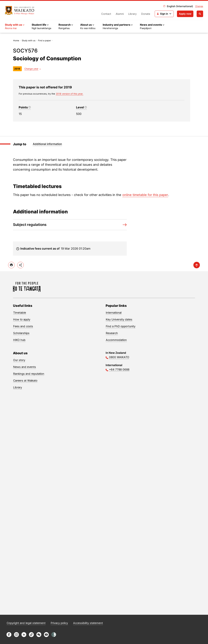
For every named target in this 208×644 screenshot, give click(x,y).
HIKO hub (19, 340)
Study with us (29, 40)
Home (16, 40)
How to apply (22, 319)
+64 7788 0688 (119, 370)
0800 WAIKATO (119, 357)
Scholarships (21, 333)
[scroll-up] (197, 265)
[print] (11, 265)
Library (132, 14)
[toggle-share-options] (20, 265)
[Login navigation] (164, 14)
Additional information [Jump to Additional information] (47, 144)
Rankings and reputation (29, 374)
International (114, 313)
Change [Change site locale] (199, 6)
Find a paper (45, 40)
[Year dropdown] (33, 69)
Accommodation (116, 340)
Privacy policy (59, 623)
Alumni (120, 14)
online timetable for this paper (145, 195)
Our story (19, 360)
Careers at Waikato (25, 381)
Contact (106, 14)
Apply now (185, 14)
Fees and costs (23, 326)
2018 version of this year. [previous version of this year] (70, 94)
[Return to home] (20, 10)
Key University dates (119, 319)
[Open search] (200, 14)
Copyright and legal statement (26, 623)
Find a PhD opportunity (121, 326)
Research (112, 333)
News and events (25, 367)
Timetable (20, 313)
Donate (146, 14)
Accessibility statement (88, 623)
